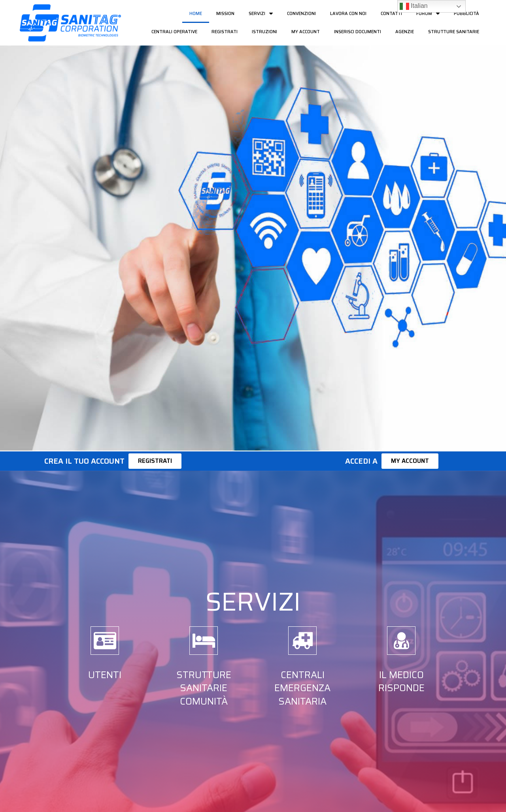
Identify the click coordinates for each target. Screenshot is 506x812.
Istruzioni (264, 32)
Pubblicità (466, 14)
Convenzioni (301, 14)
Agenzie (405, 32)
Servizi (261, 14)
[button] (155, 461)
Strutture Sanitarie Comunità (204, 688)
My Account (306, 32)
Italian (414, 6)
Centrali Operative (174, 32)
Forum (428, 14)
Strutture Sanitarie (454, 32)
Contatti (391, 14)
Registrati (225, 32)
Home (196, 14)
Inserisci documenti (358, 32)
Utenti (105, 675)
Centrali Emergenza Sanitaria (302, 688)
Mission (225, 14)
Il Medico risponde (401, 682)
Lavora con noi (348, 14)
